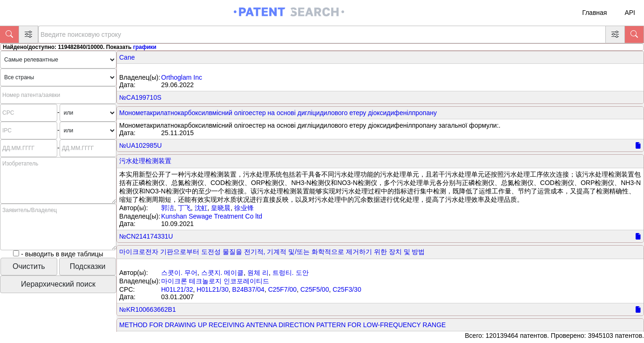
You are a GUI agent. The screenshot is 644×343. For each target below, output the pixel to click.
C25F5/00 (315, 289)
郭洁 (168, 208)
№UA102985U (140, 145)
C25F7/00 (282, 289)
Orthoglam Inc (182, 77)
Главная (594, 13)
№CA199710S (140, 97)
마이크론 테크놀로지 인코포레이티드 (215, 281)
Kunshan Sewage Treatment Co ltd (212, 216)
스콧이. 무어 (179, 273)
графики (145, 47)
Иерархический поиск (58, 284)
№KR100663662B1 (148, 309)
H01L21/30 (213, 289)
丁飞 (184, 208)
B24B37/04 (248, 289)
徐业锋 (244, 208)
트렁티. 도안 (291, 273)
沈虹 (201, 208)
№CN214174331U (146, 236)
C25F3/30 (347, 289)
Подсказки (88, 266)
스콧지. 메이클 (223, 273)
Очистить (29, 266)
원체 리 (258, 273)
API (630, 13)
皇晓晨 (221, 208)
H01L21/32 (177, 289)
